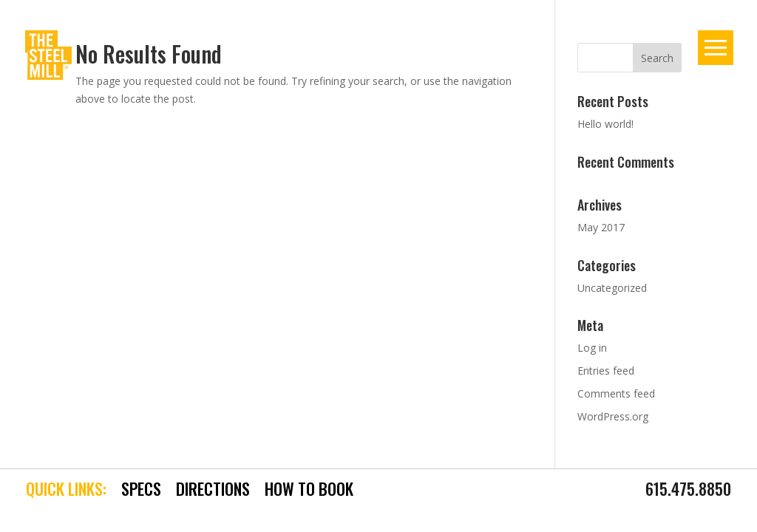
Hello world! (605, 124)
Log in (592, 348)
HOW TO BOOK (309, 489)
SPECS (141, 489)
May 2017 (601, 227)
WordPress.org (613, 416)
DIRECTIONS (213, 489)
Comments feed (616, 393)
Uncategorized (612, 288)
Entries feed (606, 371)
